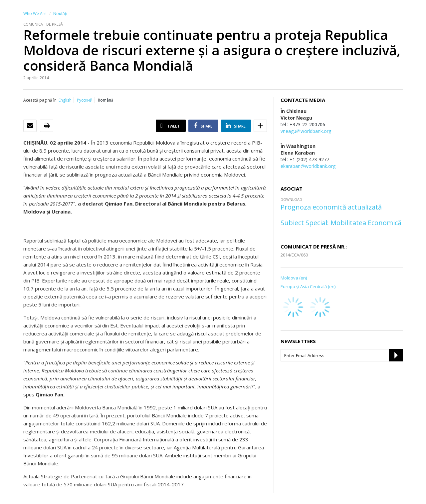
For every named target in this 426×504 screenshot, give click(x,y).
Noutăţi (60, 13)
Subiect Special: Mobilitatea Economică (341, 223)
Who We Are (35, 13)
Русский (85, 100)
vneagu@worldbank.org (306, 131)
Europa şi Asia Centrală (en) (308, 286)
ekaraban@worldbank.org (308, 166)
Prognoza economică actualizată (331, 207)
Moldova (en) (294, 278)
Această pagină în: (40, 100)
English (65, 100)
